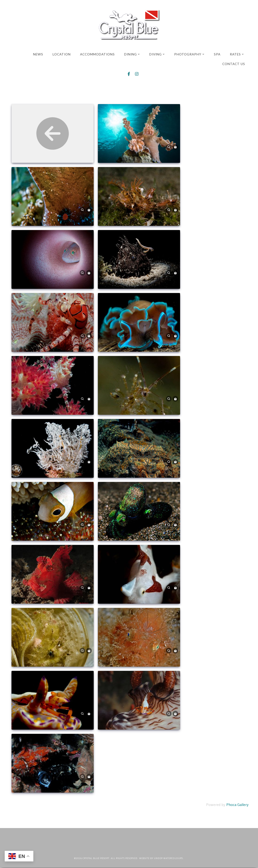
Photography (189, 54)
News (38, 54)
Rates (237, 54)
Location (62, 54)
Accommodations (97, 54)
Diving (157, 54)
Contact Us (234, 64)
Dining (132, 54)
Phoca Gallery (237, 805)
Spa (217, 54)
